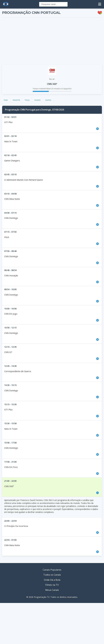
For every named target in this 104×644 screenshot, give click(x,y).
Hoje (6, 100)
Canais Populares (52, 570)
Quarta (37, 100)
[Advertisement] (52, 41)
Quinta (48, 100)
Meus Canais (52, 590)
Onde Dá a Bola (52, 580)
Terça (27, 100)
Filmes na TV (52, 585)
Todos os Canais (52, 575)
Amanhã (16, 100)
